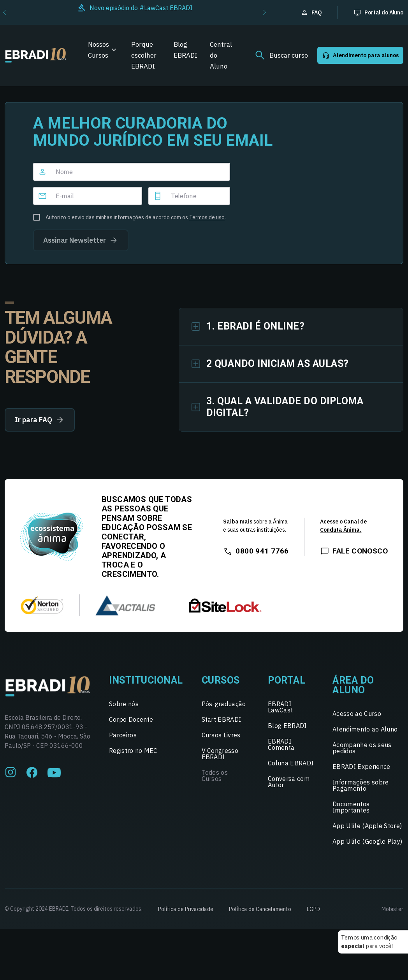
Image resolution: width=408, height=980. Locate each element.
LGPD (313, 909)
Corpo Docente (131, 719)
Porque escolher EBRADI (144, 55)
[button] (265, 12)
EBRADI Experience (361, 767)
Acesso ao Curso (357, 714)
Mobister (392, 909)
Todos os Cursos (215, 776)
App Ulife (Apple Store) (367, 826)
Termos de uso (207, 217)
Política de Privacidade (186, 909)
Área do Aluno (353, 685)
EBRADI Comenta (281, 744)
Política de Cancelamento (260, 909)
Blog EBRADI (186, 50)
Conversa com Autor (289, 782)
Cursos (221, 680)
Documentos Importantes (351, 807)
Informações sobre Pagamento (361, 785)
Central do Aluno (221, 55)
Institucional (146, 680)
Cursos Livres (221, 735)
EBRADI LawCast (280, 707)
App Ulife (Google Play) (367, 841)
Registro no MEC (133, 751)
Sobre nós (124, 704)
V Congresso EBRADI (220, 754)
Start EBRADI (222, 719)
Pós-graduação (224, 704)
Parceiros (123, 735)
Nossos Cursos (98, 50)
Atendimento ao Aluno (365, 729)
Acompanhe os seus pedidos (362, 748)
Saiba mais (238, 522)
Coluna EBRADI (291, 763)
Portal (287, 680)
